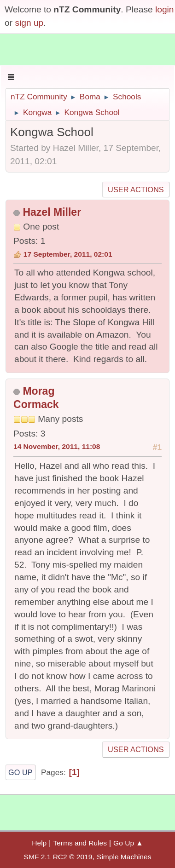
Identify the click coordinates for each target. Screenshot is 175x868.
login (165, 9)
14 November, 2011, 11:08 (57, 446)
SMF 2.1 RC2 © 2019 (58, 857)
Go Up (20, 772)
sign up (29, 23)
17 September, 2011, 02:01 (68, 254)
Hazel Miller (52, 212)
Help (39, 843)
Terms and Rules (80, 843)
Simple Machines (124, 857)
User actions (136, 190)
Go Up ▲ (128, 843)
